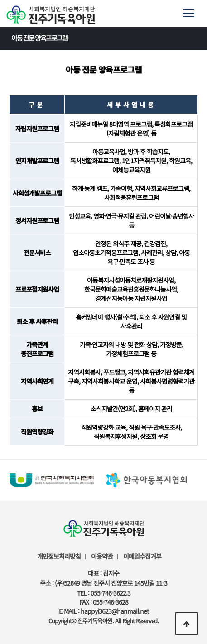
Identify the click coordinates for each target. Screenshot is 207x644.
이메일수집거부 (142, 556)
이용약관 (102, 556)
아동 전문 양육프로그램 (106, 38)
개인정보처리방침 (59, 556)
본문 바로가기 (0, 0)
